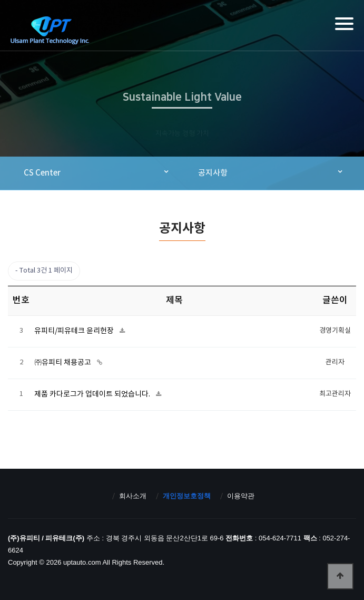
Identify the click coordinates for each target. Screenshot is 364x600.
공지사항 (213, 173)
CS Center (42, 173)
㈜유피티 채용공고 (63, 363)
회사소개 (133, 496)
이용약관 (241, 496)
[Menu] (344, 24)
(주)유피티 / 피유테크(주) (50, 30)
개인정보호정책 (187, 496)
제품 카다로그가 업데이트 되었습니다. (93, 394)
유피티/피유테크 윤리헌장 (75, 331)
